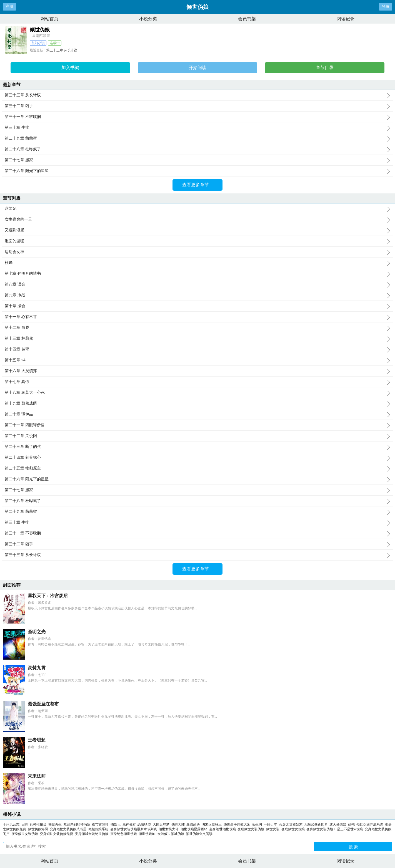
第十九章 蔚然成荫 (197, 403)
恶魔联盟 (144, 824)
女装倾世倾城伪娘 (172, 834)
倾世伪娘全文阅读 (200, 834)
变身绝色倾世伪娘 (125, 834)
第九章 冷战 (197, 295)
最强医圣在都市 (43, 704)
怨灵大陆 (178, 824)
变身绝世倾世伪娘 (223, 829)
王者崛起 (37, 740)
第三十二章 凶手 (197, 106)
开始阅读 (197, 68)
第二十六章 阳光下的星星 (197, 171)
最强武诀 (193, 824)
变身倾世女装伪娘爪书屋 (69, 829)
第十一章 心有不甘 (197, 317)
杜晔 (197, 263)
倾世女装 (274, 829)
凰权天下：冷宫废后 (48, 596)
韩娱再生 (55, 824)
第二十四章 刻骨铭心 (197, 458)
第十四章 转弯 (197, 349)
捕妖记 (116, 824)
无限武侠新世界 (316, 824)
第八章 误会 (197, 284)
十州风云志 (11, 824)
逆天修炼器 (338, 824)
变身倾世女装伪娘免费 (57, 834)
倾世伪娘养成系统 (371, 824)
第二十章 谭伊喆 (197, 414)
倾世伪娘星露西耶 (195, 829)
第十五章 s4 (197, 360)
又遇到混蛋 (197, 230)
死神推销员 (38, 824)
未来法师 (37, 776)
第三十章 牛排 (197, 128)
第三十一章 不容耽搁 (197, 117)
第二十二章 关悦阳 (197, 436)
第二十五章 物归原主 (197, 468)
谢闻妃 (197, 209)
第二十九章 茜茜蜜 (197, 138)
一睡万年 (271, 824)
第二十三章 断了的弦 (197, 447)
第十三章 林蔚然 (197, 339)
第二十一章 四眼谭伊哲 (197, 425)
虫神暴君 (129, 824)
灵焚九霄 (37, 668)
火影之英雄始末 (291, 824)
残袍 (351, 824)
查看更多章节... (197, 185)
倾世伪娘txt (148, 834)
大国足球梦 (161, 824)
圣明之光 (37, 632)
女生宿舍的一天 (197, 219)
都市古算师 (100, 824)
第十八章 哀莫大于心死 (197, 393)
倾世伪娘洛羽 (39, 829)
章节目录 (325, 68)
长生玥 (257, 824)
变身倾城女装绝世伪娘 (93, 834)
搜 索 (353, 847)
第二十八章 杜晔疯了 (197, 149)
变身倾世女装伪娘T (322, 829)
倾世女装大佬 (170, 829)
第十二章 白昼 (197, 328)
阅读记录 (346, 19)
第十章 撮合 (197, 306)
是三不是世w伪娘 (351, 829)
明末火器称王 (212, 824)
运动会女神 (197, 252)
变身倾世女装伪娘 (26, 834)
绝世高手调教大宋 (237, 824)
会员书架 (247, 19)
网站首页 (49, 19)
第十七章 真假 (197, 382)
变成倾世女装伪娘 (252, 829)
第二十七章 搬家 (197, 160)
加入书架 (70, 68)
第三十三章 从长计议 (62, 50)
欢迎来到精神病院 (77, 824)
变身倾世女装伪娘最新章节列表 (135, 829)
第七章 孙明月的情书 (197, 274)
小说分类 (148, 19)
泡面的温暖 (197, 241)
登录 (386, 6)
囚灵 (25, 824)
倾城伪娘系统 (99, 829)
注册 (9, 6)
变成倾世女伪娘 (294, 829)
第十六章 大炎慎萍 (197, 371)
